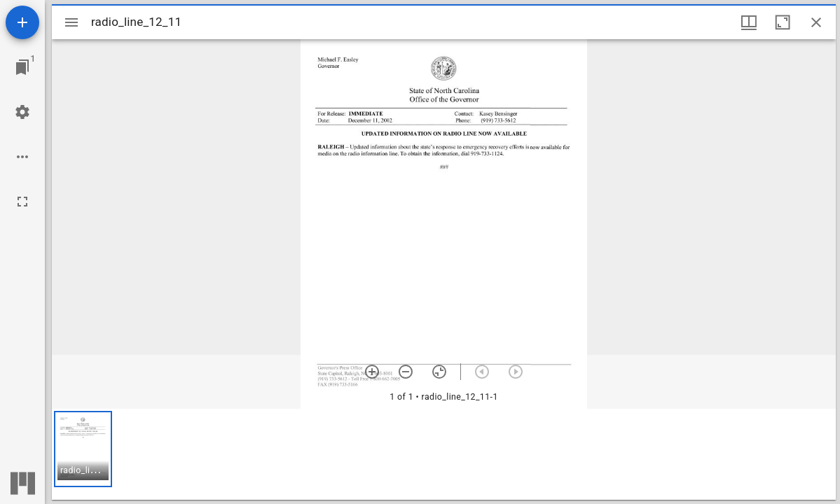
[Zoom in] (372, 372)
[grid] (444, 454)
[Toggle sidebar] (71, 22)
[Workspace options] (22, 157)
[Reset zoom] (439, 372)
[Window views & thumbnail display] (749, 22)
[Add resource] (22, 22)
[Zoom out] (406, 372)
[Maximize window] (783, 22)
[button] (83, 449)
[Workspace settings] (22, 112)
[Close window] (816, 22)
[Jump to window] (22, 67)
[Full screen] (22, 202)
